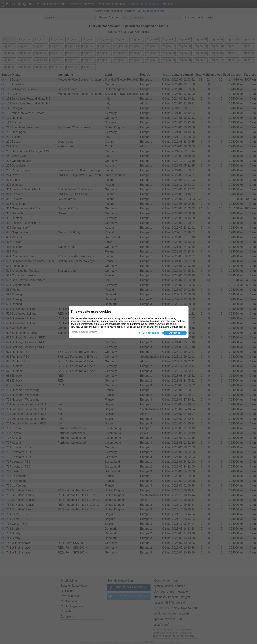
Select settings (151, 333)
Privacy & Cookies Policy (84, 332)
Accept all (175, 333)
